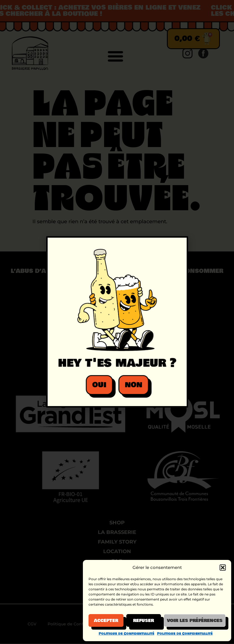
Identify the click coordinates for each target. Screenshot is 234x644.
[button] (223, 568)
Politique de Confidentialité (126, 634)
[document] (117, 322)
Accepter (106, 621)
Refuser (144, 621)
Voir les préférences (195, 621)
